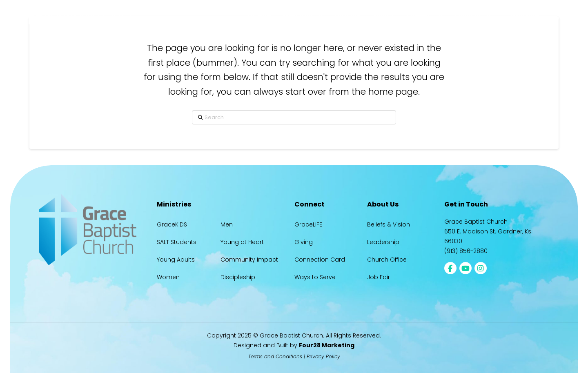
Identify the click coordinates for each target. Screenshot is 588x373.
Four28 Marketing (327, 345)
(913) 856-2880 (466, 251)
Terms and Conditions (275, 356)
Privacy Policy (323, 356)
